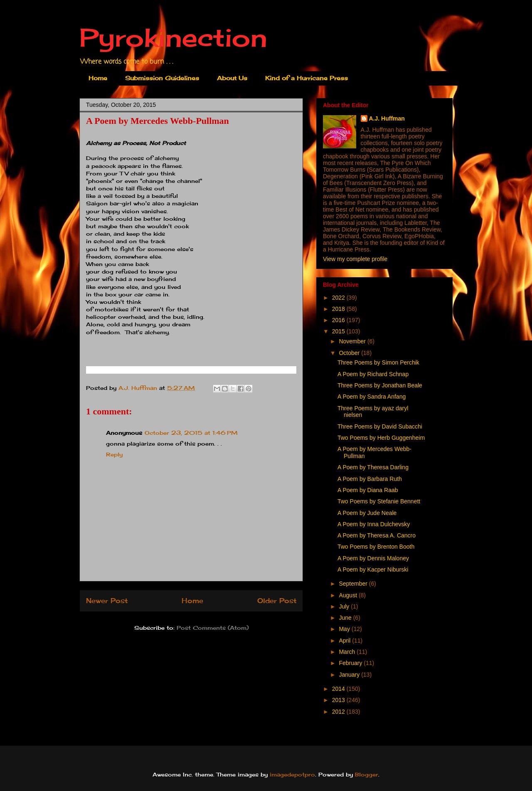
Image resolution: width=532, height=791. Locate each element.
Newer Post (107, 601)
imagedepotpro (292, 774)
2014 (339, 689)
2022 (339, 298)
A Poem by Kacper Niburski (373, 569)
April (345, 641)
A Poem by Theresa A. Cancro (377, 535)
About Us (232, 78)
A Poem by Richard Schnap (373, 374)
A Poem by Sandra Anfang (372, 397)
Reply (114, 454)
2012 (339, 712)
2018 (339, 309)
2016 (339, 320)
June (346, 618)
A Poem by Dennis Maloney (373, 558)
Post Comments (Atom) (213, 628)
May (345, 629)
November (353, 341)
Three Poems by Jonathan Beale (380, 385)
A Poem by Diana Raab (368, 490)
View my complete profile (355, 259)
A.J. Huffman (387, 118)
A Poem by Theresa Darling (373, 467)
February (351, 663)
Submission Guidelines (162, 78)
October (350, 353)
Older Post (277, 601)
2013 (339, 700)
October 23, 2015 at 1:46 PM (191, 433)
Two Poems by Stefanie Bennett (379, 501)
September (354, 584)
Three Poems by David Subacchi (380, 426)
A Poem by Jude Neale (367, 513)
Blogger (367, 774)
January (350, 675)
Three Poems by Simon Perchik (378, 362)
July (345, 606)
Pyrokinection (173, 37)
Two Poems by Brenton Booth (376, 547)
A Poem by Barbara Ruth (370, 479)
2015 (339, 331)
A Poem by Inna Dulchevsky (374, 524)
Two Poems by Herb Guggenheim (381, 438)
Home (98, 78)
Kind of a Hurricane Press (307, 78)
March (348, 652)
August (349, 595)
